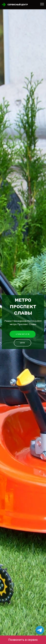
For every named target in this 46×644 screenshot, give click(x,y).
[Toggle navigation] (42, 4)
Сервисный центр (18, 5)
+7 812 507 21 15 (23, 334)
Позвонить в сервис (23, 640)
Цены (23, 343)
